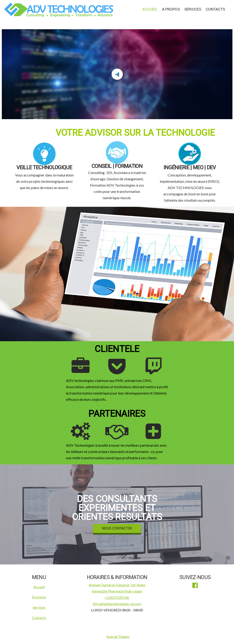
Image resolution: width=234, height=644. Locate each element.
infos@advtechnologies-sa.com (117, 604)
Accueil (150, 9)
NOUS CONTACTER (117, 528)
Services (193, 9)
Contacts (215, 9)
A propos (171, 9)
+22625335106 (117, 597)
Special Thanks (118, 636)
